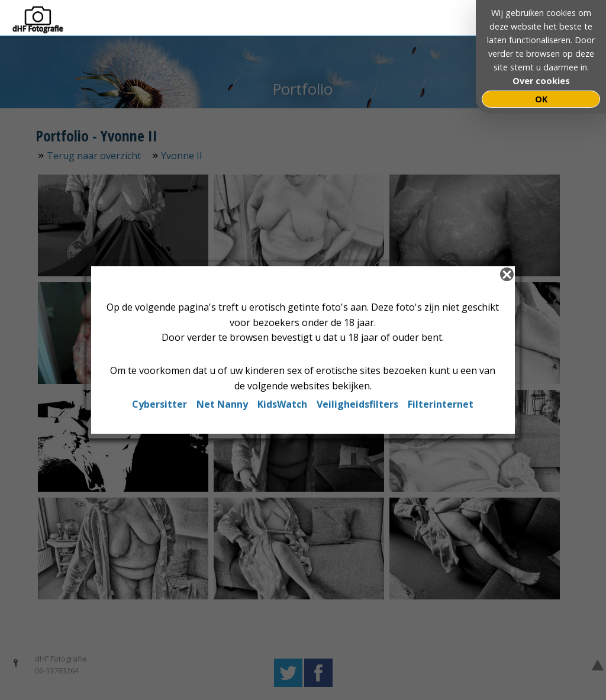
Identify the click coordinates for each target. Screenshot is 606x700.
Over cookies (541, 81)
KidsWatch (282, 404)
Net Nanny (222, 404)
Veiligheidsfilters (357, 404)
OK (541, 99)
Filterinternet (441, 404)
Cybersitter (159, 404)
